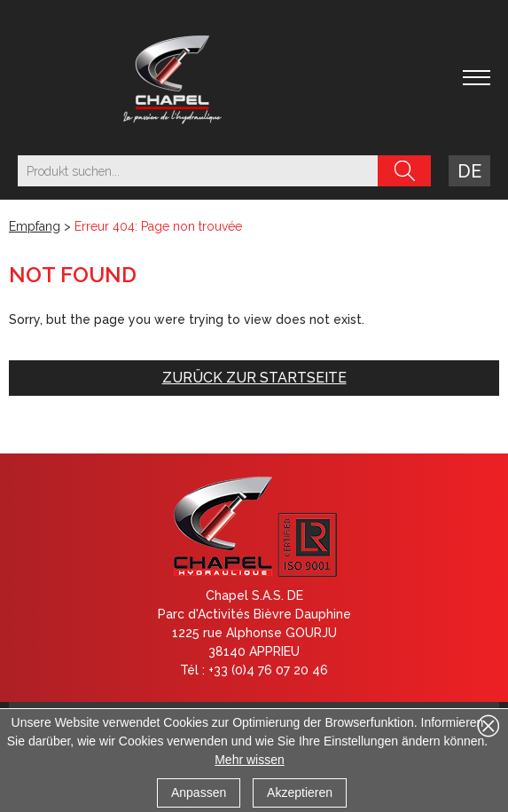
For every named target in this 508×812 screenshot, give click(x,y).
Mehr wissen (250, 760)
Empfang (35, 226)
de (469, 171)
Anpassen (199, 792)
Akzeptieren (300, 792)
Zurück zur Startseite (254, 378)
